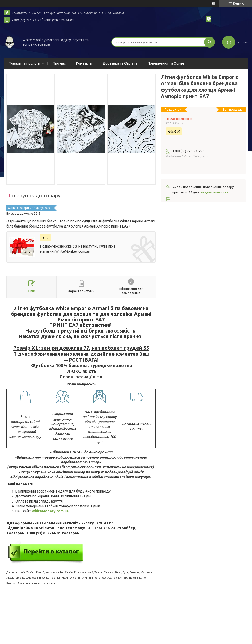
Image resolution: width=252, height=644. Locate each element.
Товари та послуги (25, 63)
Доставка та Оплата (120, 63)
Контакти (84, 63)
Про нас (59, 63)
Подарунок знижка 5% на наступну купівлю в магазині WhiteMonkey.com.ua (78, 249)
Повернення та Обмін (166, 63)
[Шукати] (210, 42)
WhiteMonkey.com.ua (50, 511)
